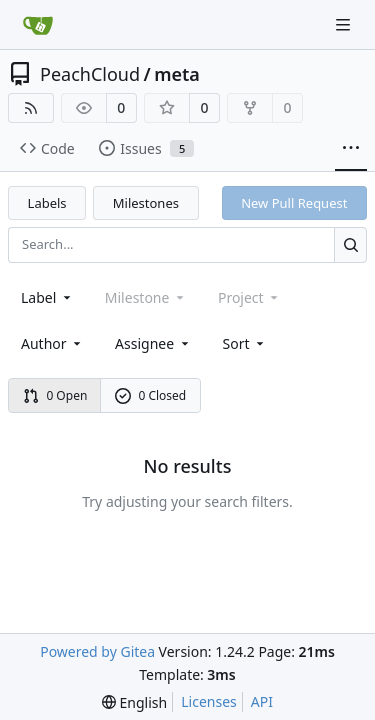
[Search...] (350, 244)
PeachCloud (90, 74)
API (262, 701)
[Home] (38, 25)
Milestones (146, 203)
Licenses (209, 701)
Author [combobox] (52, 343)
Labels (47, 203)
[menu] (245, 343)
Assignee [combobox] (153, 343)
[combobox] (47, 297)
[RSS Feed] (31, 108)
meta (177, 74)
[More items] (351, 149)
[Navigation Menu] (345, 24)
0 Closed (151, 395)
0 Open (55, 395)
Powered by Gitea (97, 651)
